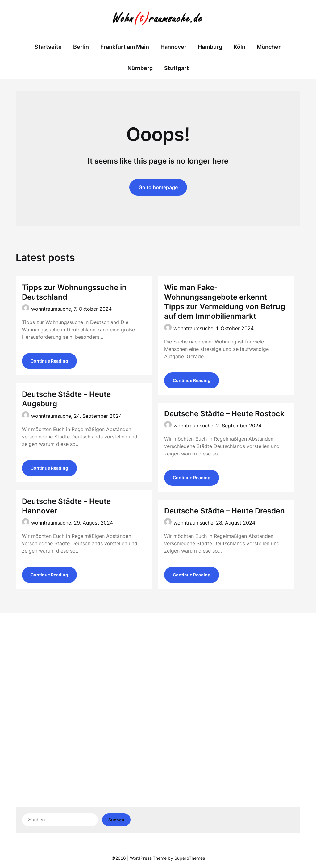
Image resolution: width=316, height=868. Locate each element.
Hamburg (210, 47)
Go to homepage (158, 187)
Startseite (48, 47)
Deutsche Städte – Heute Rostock (224, 414)
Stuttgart (177, 68)
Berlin (81, 47)
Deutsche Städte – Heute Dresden (225, 511)
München (269, 47)
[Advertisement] (158, 665)
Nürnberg (140, 68)
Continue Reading (49, 361)
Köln (239, 47)
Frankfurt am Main (125, 47)
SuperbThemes (190, 858)
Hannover (173, 47)
